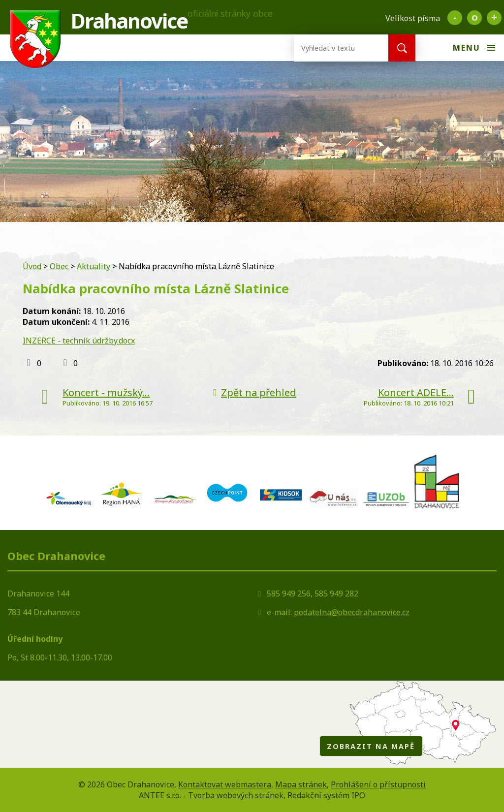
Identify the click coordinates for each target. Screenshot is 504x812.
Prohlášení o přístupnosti (378, 784)
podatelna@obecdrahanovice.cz (352, 612)
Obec (59, 266)
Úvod (32, 266)
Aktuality (94, 266)
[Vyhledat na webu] (333, 48)
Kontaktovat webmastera (225, 784)
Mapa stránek (301, 784)
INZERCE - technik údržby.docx (79, 341)
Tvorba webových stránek (236, 795)
